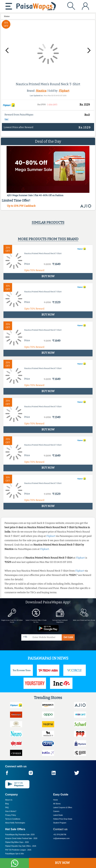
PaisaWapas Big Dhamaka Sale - (20, 835)
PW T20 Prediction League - (18, 850)
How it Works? (11, 811)
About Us (9, 800)
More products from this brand (48, 239)
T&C (6, 120)
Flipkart (64, 91)
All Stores (57, 804)
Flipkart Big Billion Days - (17, 842)
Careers (56, 811)
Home (56, 800)
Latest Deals (58, 815)
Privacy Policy (11, 815)
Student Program (60, 823)
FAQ (7, 808)
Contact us (60, 829)
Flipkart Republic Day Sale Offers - (21, 846)
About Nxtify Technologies (15, 823)
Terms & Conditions (13, 819)
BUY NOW (62, 863)
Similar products (48, 223)
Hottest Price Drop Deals (63, 819)
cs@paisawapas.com (61, 838)
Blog (7, 804)
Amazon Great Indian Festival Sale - (21, 838)
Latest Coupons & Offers (63, 808)
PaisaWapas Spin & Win (15, 854)
